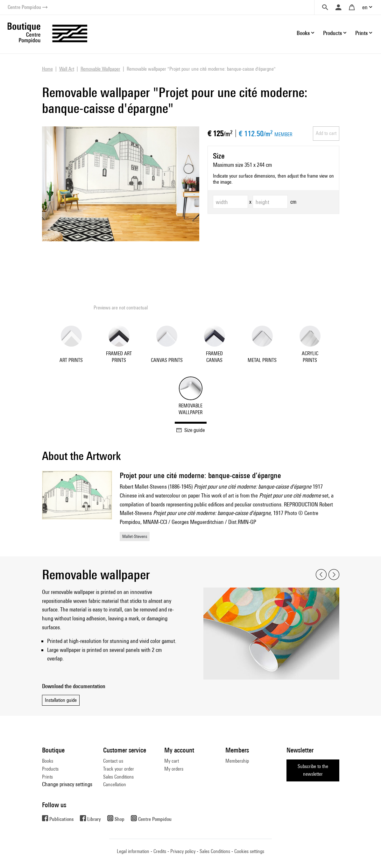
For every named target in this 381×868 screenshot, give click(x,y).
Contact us (113, 761)
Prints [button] (361, 33)
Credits (160, 851)
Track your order (119, 769)
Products (50, 769)
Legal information (133, 851)
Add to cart (326, 133)
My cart (172, 761)
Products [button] (332, 33)
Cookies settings (249, 851)
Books (48, 761)
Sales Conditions (118, 777)
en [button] (365, 7)
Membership (237, 761)
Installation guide (61, 700)
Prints (47, 777)
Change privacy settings (67, 784)
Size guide (190, 430)
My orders (174, 769)
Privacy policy (183, 851)
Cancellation (115, 784)
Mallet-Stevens (135, 536)
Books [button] (303, 33)
